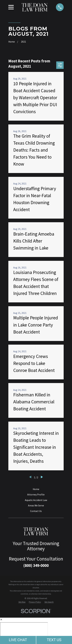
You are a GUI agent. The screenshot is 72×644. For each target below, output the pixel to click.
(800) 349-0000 (36, 565)
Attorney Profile (36, 495)
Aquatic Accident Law (36, 500)
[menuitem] (22, 602)
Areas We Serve (36, 506)
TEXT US (54, 640)
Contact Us (36, 511)
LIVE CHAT (18, 640)
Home (36, 489)
